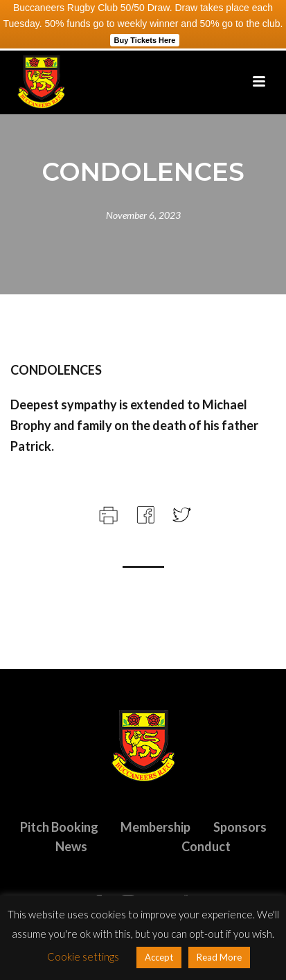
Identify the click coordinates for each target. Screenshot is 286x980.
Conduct (206, 846)
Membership (155, 827)
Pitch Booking (59, 827)
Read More (219, 957)
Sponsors (240, 827)
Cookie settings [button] (83, 956)
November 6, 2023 (143, 215)
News (71, 846)
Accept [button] (159, 957)
